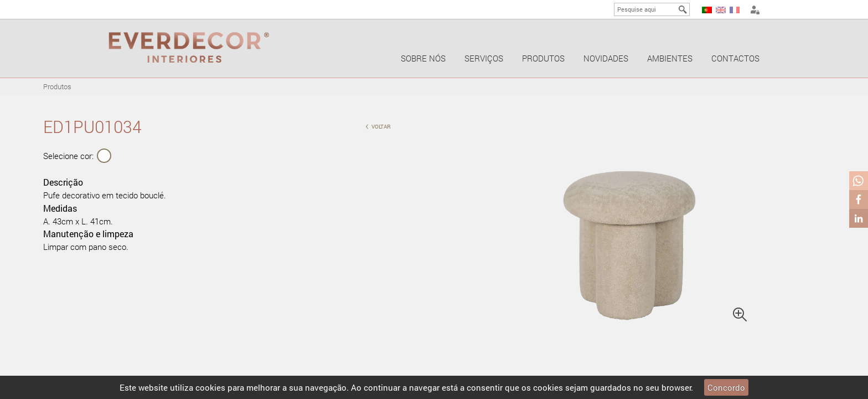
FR (735, 10)
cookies (210, 387)
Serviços (484, 58)
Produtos (543, 58)
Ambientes (670, 58)
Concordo (726, 387)
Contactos (735, 58)
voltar (378, 126)
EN (721, 10)
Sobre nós (423, 58)
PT (707, 10)
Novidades (606, 58)
